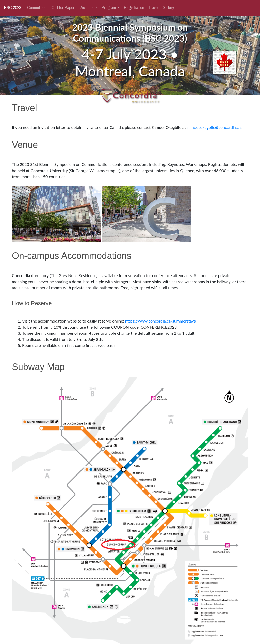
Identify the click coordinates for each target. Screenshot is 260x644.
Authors (87, 8)
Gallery (168, 8)
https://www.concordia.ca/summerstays (160, 321)
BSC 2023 (13, 8)
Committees (37, 8)
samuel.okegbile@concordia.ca (214, 127)
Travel (153, 8)
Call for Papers (64, 8)
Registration (134, 8)
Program (109, 8)
